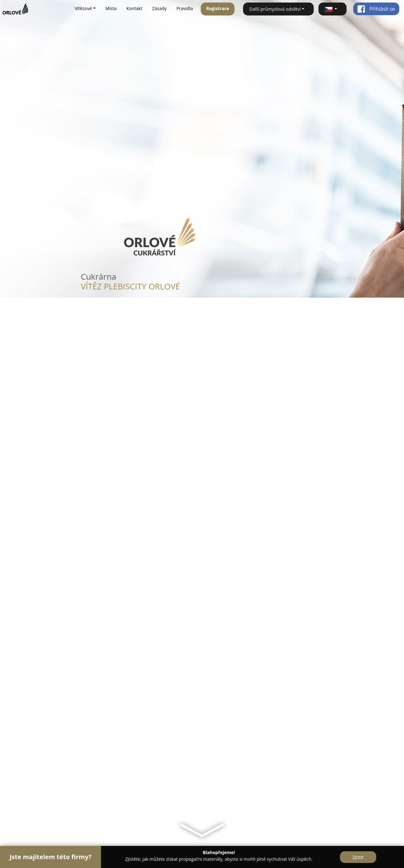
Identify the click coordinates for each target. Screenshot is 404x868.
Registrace (218, 8)
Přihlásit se (376, 9)
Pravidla (185, 8)
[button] (333, 9)
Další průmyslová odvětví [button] (275, 9)
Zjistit (358, 857)
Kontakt (134, 8)
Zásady (159, 8)
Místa (111, 8)
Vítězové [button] (83, 8)
